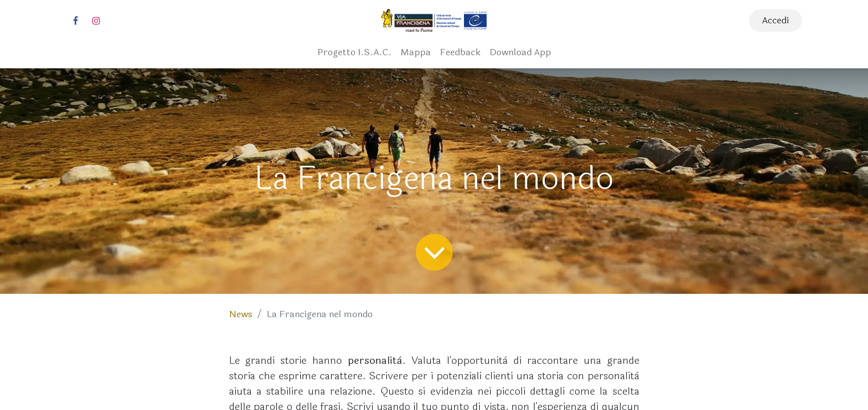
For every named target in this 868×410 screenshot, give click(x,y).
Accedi (775, 20)
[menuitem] (354, 52)
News (241, 314)
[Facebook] (76, 20)
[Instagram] (96, 20)
